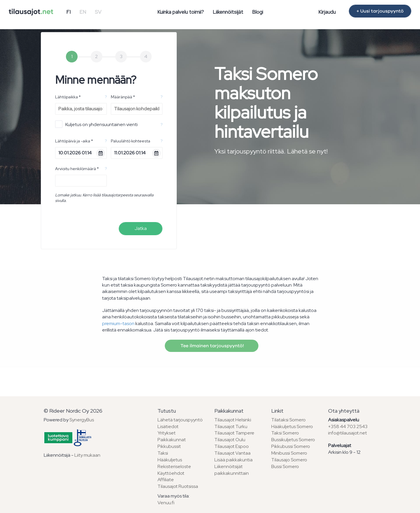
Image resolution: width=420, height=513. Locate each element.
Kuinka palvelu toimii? (181, 12)
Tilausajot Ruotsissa (178, 486)
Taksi (163, 453)
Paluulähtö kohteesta (131, 141)
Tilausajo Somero (289, 460)
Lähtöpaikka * (68, 97)
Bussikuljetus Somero (293, 440)
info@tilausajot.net (348, 433)
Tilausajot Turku (231, 426)
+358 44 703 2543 (348, 426)
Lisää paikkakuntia (233, 460)
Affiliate (166, 480)
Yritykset (167, 433)
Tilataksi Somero (288, 420)
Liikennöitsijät (228, 12)
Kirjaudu (327, 12)
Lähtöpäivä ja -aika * (74, 141)
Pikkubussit (169, 446)
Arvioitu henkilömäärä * (77, 169)
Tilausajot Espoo (232, 446)
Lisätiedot (168, 426)
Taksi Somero (285, 433)
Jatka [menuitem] (141, 228)
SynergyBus (82, 420)
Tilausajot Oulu (230, 440)
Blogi (258, 12)
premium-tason (118, 323)
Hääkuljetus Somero (292, 426)
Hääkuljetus (170, 460)
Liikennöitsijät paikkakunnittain (232, 470)
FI (68, 12)
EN (83, 12)
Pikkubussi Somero (291, 446)
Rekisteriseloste (174, 466)
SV (98, 12)
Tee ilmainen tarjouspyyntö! (212, 346)
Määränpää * (123, 97)
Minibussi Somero (289, 453)
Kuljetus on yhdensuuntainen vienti (96, 124)
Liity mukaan (87, 455)
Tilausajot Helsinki (233, 420)
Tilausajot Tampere (234, 433)
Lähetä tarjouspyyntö (180, 420)
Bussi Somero (285, 466)
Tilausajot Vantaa (232, 453)
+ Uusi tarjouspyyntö (380, 11)
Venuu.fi (166, 503)
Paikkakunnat (172, 440)
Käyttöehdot (171, 473)
